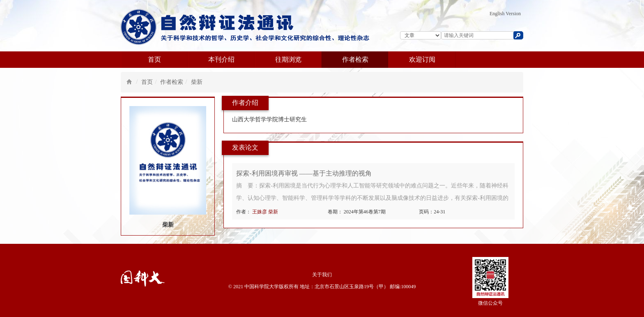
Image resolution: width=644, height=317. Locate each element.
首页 (154, 59)
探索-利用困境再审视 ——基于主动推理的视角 (304, 173)
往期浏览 (288, 59)
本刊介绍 (221, 59)
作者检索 (355, 59)
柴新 (197, 82)
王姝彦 (260, 212)
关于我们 (322, 275)
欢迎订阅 (422, 59)
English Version (505, 14)
